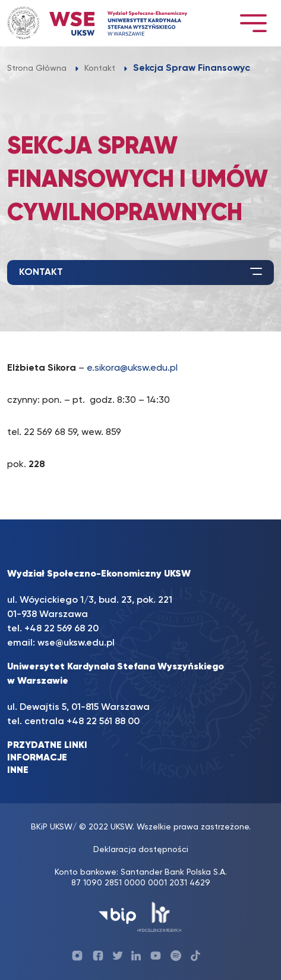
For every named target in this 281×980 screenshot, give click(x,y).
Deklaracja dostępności (141, 850)
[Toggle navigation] (253, 23)
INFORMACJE (37, 758)
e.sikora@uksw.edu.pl (132, 368)
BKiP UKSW (52, 827)
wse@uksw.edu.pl (76, 643)
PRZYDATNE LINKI (47, 746)
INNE (18, 771)
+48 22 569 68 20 (61, 629)
